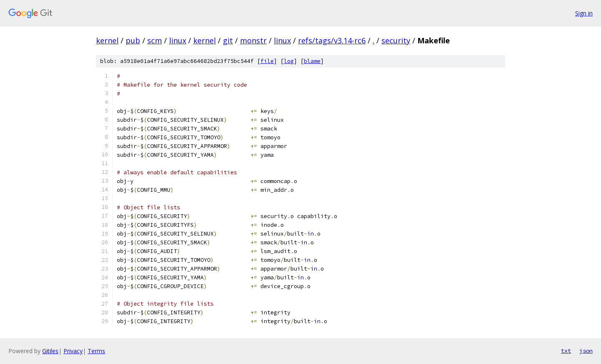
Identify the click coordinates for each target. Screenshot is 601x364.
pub (133, 40)
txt (566, 351)
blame (312, 61)
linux (178, 40)
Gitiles (50, 351)
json (586, 351)
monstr (253, 40)
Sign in (584, 13)
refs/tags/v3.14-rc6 (332, 40)
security (396, 40)
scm (155, 40)
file (267, 61)
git (228, 40)
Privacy (73, 351)
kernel (107, 40)
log (289, 61)
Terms (96, 351)
